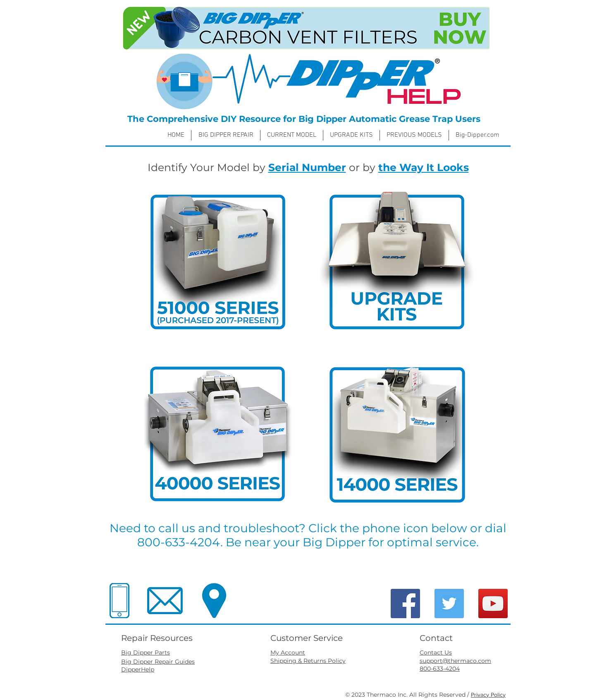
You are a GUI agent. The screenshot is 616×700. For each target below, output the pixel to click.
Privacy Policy (488, 695)
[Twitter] (449, 604)
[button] (292, 135)
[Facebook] (405, 604)
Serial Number (307, 167)
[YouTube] (493, 604)
